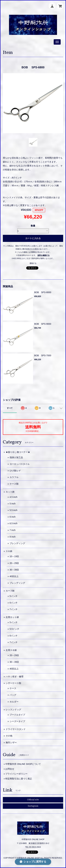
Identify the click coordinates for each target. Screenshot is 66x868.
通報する (33, 263)
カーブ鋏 (10, 591)
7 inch (13, 530)
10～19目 (14, 556)
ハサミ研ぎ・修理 (15, 677)
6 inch (13, 517)
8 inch (13, 537)
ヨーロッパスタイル (20, 464)
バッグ (13, 695)
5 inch (13, 504)
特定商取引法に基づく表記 (19, 779)
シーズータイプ (17, 721)
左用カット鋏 (12, 617)
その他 (9, 736)
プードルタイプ (17, 715)
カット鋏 (10, 492)
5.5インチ (14, 629)
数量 (33, 226)
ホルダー (14, 702)
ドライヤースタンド (16, 729)
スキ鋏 (9, 551)
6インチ (14, 603)
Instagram (33, 806)
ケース (13, 688)
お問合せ (10, 769)
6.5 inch (13, 523)
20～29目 (14, 563)
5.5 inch (13, 510)
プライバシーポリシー (16, 774)
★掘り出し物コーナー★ (18, 452)
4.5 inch (13, 497)
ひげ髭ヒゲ (15, 471)
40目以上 (14, 576)
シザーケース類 (13, 683)
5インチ (14, 596)
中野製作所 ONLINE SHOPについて (23, 764)
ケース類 (14, 484)
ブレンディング (17, 543)
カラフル (14, 477)
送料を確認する (43, 255)
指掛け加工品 (16, 457)
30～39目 (14, 570)
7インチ (14, 609)
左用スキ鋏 (11, 650)
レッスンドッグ (13, 710)
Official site (33, 800)
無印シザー (11, 742)
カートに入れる (33, 238)
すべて (10, 408)
